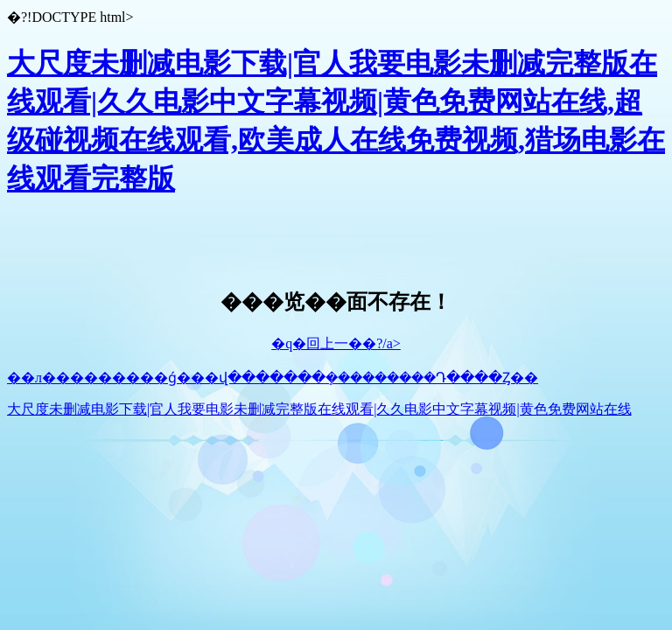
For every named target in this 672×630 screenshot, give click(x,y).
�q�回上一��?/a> (336, 343)
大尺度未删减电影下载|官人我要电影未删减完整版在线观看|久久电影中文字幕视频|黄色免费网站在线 (319, 409)
